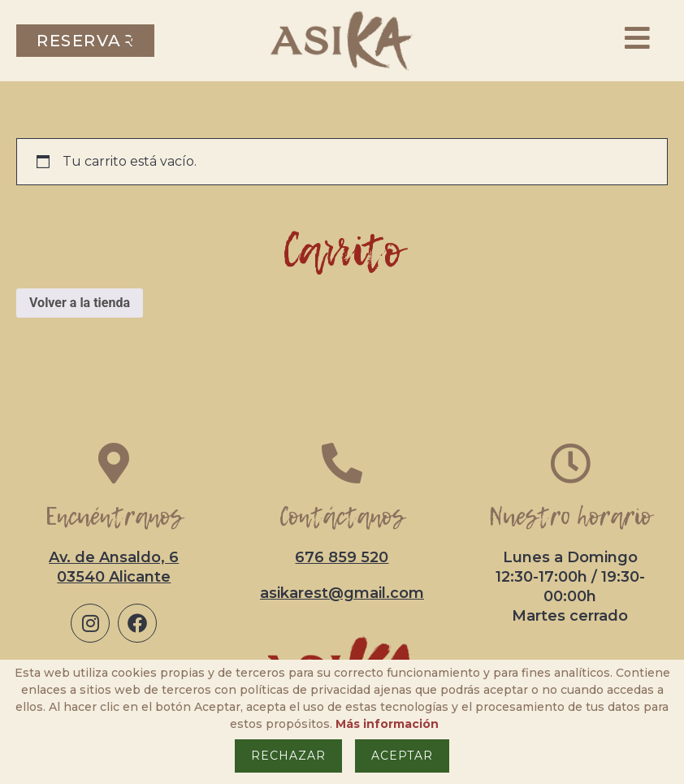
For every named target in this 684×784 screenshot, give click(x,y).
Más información (387, 724)
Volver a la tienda (80, 303)
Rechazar (288, 756)
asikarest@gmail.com (342, 593)
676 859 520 (342, 557)
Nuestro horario (570, 516)
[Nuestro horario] (570, 463)
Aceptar (402, 756)
